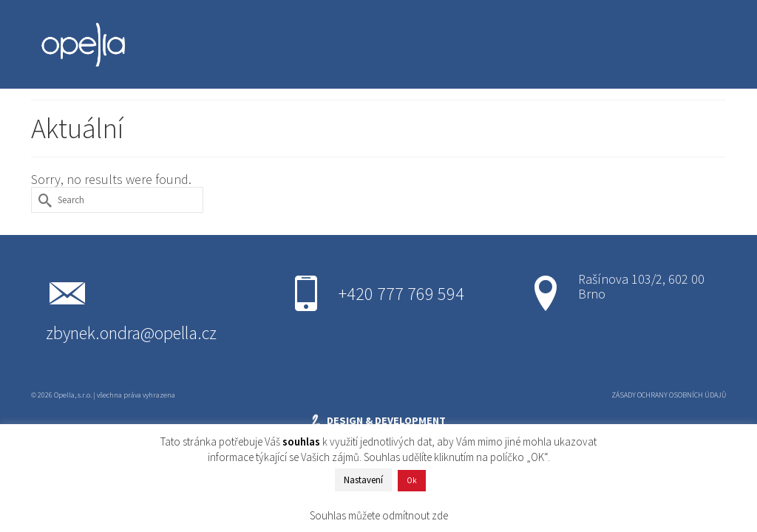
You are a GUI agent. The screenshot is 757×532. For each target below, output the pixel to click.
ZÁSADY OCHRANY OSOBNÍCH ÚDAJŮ (669, 395)
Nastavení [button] (363, 480)
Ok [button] (412, 480)
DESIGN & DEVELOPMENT (377, 421)
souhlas (301, 441)
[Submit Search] (42, 200)
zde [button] (440, 515)
